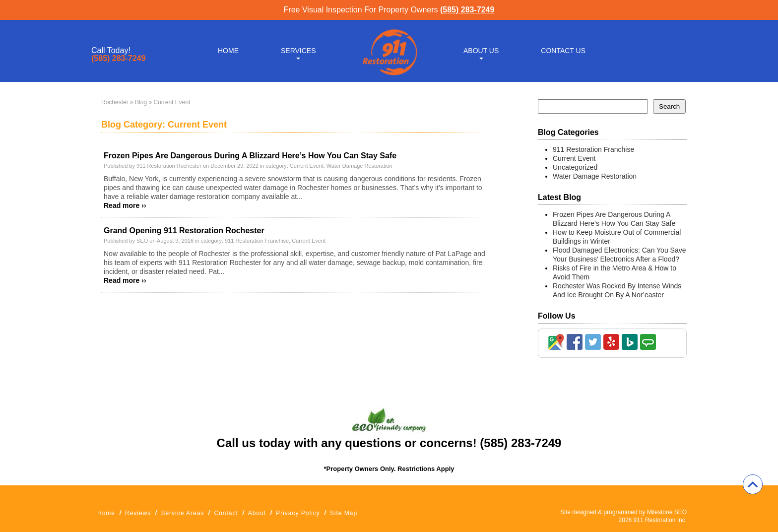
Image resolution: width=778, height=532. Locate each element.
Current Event (307, 166)
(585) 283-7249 (467, 10)
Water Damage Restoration (359, 166)
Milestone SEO (667, 512)
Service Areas (182, 513)
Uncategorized (575, 167)
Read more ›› (125, 205)
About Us (481, 51)
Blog (141, 102)
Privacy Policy (298, 513)
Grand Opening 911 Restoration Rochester (184, 231)
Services (298, 51)
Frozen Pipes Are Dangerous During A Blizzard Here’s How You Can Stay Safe (250, 156)
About (257, 513)
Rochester (115, 102)
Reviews (138, 513)
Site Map (344, 513)
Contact (226, 513)
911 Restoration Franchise (257, 241)
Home (228, 51)
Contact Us (563, 51)
